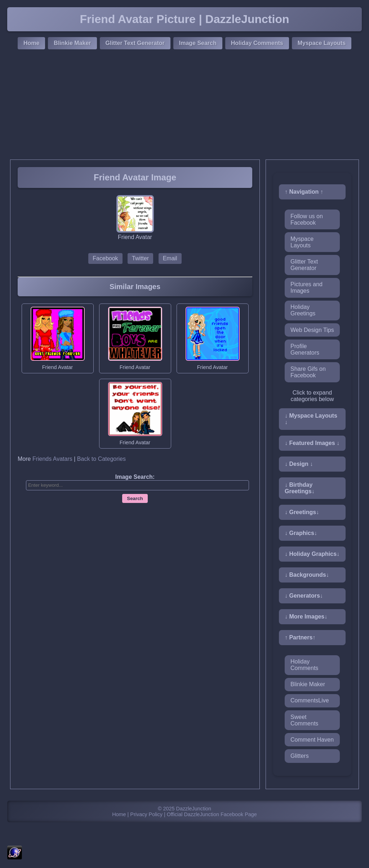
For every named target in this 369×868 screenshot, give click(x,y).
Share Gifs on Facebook (308, 372)
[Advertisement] (184, 105)
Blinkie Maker (72, 43)
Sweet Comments (304, 720)
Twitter (140, 258)
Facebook (105, 258)
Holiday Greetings (303, 310)
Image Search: (135, 477)
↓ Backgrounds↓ (307, 575)
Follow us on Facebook (307, 219)
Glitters (300, 756)
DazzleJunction (194, 809)
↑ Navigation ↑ (304, 192)
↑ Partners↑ (300, 637)
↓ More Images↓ (306, 617)
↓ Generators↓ (304, 596)
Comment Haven (312, 740)
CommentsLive (310, 700)
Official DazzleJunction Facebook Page (212, 814)
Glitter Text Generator (135, 43)
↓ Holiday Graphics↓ (312, 554)
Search (135, 498)
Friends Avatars (52, 459)
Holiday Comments (257, 43)
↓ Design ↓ (299, 464)
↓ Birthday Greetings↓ (300, 488)
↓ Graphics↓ (301, 533)
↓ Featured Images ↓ (312, 443)
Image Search (198, 43)
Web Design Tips (312, 330)
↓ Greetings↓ (302, 512)
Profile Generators (305, 349)
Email (170, 258)
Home (31, 43)
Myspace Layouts (322, 43)
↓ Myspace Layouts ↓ (311, 419)
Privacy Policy (146, 814)
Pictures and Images (306, 287)
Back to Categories (101, 459)
